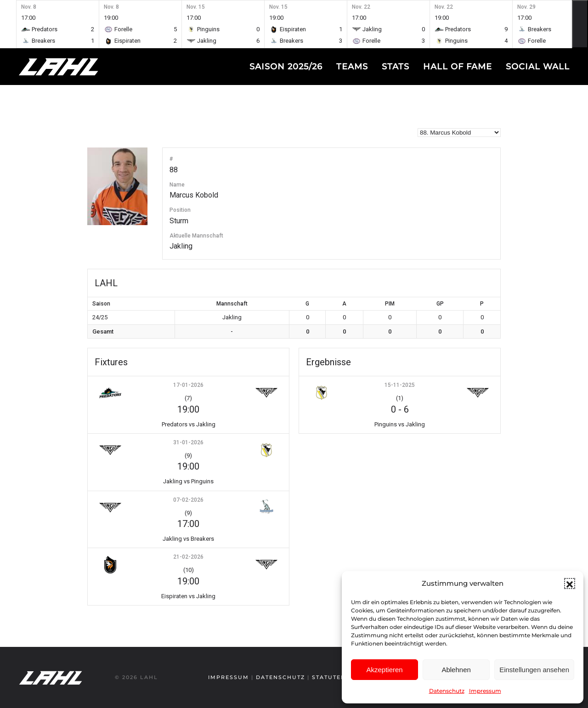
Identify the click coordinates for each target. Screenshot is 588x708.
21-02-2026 (188, 557)
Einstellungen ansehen (534, 670)
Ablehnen (456, 670)
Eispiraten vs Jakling (188, 596)
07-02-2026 (188, 500)
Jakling (181, 246)
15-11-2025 (400, 385)
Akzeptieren (384, 670)
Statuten (328, 677)
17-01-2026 (188, 385)
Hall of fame (458, 67)
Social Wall (538, 67)
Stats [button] (396, 67)
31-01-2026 (188, 442)
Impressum (485, 691)
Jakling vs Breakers (188, 539)
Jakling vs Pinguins (188, 481)
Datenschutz (447, 691)
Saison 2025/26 (286, 67)
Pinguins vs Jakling (400, 424)
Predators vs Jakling (189, 424)
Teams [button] (352, 67)
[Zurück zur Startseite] (76, 67)
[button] (570, 583)
